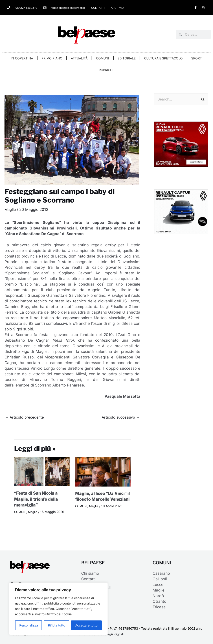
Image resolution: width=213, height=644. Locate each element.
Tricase (159, 607)
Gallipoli (160, 579)
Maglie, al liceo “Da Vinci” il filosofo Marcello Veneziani (103, 500)
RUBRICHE (106, 70)
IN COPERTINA (22, 58)
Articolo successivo (120, 417)
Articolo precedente (25, 417)
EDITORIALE (127, 58)
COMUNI (103, 58)
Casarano (161, 574)
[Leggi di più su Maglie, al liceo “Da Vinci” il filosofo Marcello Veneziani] (103, 472)
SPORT (197, 58)
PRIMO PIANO (52, 58)
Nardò (158, 596)
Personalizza (29, 625)
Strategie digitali (113, 634)
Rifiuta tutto (57, 625)
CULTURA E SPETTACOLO (163, 58)
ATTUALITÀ (79, 58)
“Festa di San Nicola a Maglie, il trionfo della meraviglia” (37, 500)
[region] (58, 609)
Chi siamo (90, 574)
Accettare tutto (86, 625)
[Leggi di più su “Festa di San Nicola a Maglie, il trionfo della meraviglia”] (42, 472)
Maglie (10, 210)
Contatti (88, 579)
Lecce (158, 585)
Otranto (159, 602)
